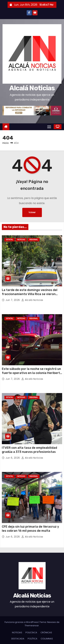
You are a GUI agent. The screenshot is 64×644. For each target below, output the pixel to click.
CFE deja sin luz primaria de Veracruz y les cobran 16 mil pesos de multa (30, 529)
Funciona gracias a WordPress (22, 622)
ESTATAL (10, 240)
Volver (32, 212)
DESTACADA (18, 639)
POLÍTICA (33, 639)
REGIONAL (34, 240)
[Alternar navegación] (49, 127)
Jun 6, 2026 (13, 458)
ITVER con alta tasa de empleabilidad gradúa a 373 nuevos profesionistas (29, 450)
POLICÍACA (31, 632)
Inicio (6, 143)
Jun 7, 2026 (13, 300)
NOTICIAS (21, 240)
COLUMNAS (47, 639)
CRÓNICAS (46, 632)
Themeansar (32, 626)
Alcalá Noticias (32, 88)
